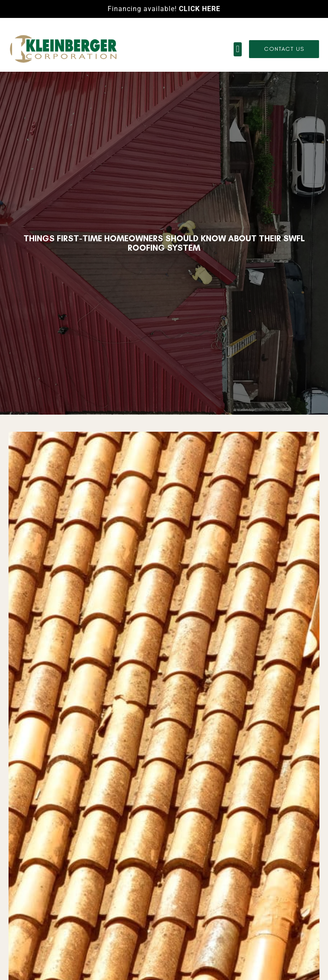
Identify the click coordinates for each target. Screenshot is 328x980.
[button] (238, 49)
